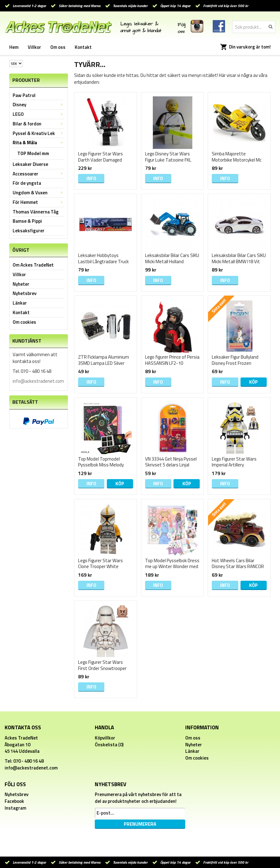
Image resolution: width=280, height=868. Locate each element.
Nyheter (21, 284)
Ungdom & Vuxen (39, 193)
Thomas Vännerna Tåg (36, 212)
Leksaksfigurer (29, 231)
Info (91, 178)
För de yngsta (27, 183)
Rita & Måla (39, 143)
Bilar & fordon (39, 124)
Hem (14, 47)
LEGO (39, 114)
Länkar (20, 303)
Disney (39, 105)
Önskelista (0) (109, 745)
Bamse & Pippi (27, 221)
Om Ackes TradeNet (33, 265)
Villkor (34, 47)
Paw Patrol (24, 95)
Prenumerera (140, 824)
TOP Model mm (33, 153)
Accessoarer (39, 174)
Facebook (14, 801)
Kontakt (83, 47)
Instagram (15, 808)
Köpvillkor (105, 738)
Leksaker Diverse (30, 164)
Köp (253, 382)
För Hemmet (39, 202)
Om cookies (24, 322)
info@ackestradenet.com (38, 381)
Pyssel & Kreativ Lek (39, 133)
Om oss (58, 47)
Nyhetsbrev (25, 293)
